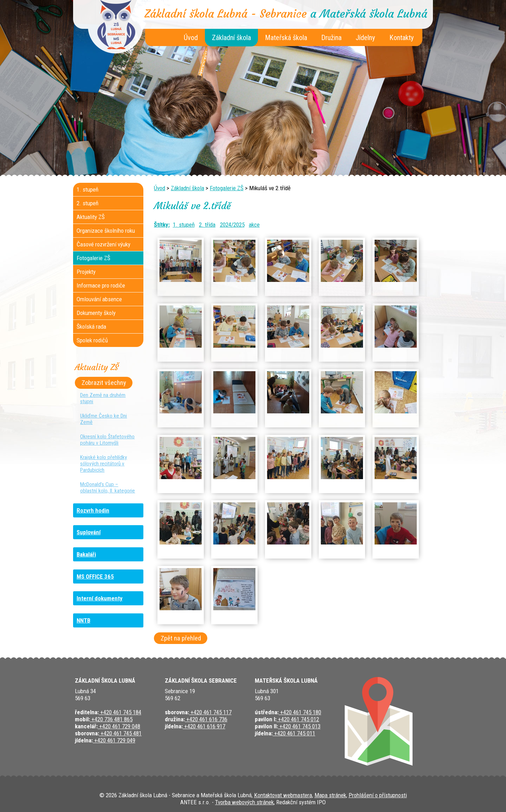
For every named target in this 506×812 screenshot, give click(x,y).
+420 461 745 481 (120, 733)
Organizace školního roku (106, 231)
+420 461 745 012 (298, 719)
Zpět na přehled (181, 638)
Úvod (191, 38)
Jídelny (365, 38)
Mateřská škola (286, 38)
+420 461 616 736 (206, 719)
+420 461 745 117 (210, 712)
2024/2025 (232, 225)
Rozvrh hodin (93, 510)
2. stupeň (87, 203)
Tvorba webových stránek (244, 802)
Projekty (86, 272)
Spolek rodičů (92, 340)
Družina (331, 38)
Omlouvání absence (99, 299)
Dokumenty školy (96, 313)
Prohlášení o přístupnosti (378, 795)
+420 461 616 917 (204, 726)
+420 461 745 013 (299, 726)
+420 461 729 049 (114, 740)
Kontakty (402, 38)
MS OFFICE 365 (95, 576)
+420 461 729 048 (119, 726)
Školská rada (91, 327)
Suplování (89, 532)
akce (254, 225)
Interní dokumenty (100, 598)
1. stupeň (184, 225)
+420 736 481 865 (111, 719)
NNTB (83, 620)
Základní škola (231, 38)
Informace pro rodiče (101, 285)
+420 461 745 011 (294, 733)
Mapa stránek (330, 795)
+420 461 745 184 (120, 712)
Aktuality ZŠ (91, 217)
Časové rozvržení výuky (103, 244)
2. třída (207, 225)
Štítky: (162, 225)
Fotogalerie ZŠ (227, 188)
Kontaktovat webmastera (283, 795)
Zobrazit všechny (104, 383)
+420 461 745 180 (300, 712)
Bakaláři (86, 554)
